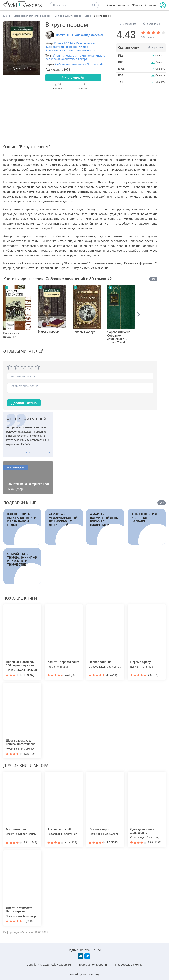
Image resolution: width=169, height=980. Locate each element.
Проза (59, 43)
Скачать (160, 56)
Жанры (137, 5)
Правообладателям (129, 965)
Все (153, 280)
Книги (111, 5)
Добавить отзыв (26, 404)
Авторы (123, 5)
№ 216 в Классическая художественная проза (70, 45)
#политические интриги (69, 55)
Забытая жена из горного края (28, 485)
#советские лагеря (74, 59)
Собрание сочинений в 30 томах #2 (79, 64)
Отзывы (151, 5)
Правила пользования (93, 965)
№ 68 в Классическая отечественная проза (70, 48)
